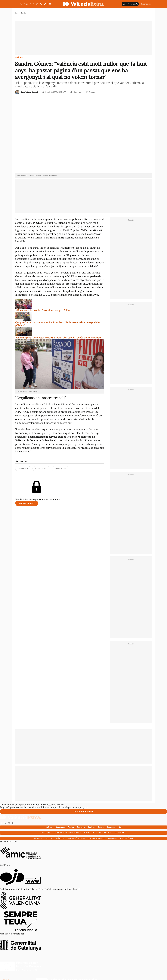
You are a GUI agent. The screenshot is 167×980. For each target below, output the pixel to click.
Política (19, 57)
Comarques (60, 827)
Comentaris (76, 92)
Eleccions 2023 (41, 469)
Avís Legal (61, 838)
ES (50, 4)
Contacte (38, 838)
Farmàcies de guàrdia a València (67, 833)
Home (17, 13)
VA (45, 4)
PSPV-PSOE (23, 469)
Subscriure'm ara (84, 811)
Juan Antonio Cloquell (30, 92)
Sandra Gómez (60, 469)
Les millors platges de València (98, 833)
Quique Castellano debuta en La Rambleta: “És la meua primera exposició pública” (57, 324)
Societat (91, 827)
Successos (111, 827)
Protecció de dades (77, 838)
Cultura (101, 827)
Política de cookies (97, 838)
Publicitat (113, 838)
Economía (81, 827)
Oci (120, 827)
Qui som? (49, 838)
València (49, 827)
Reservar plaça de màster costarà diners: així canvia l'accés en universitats (58, 338)
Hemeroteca (120, 833)
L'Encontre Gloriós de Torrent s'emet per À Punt (43, 310)
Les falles (46, 833)
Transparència (126, 838)
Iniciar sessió (27, 503)
